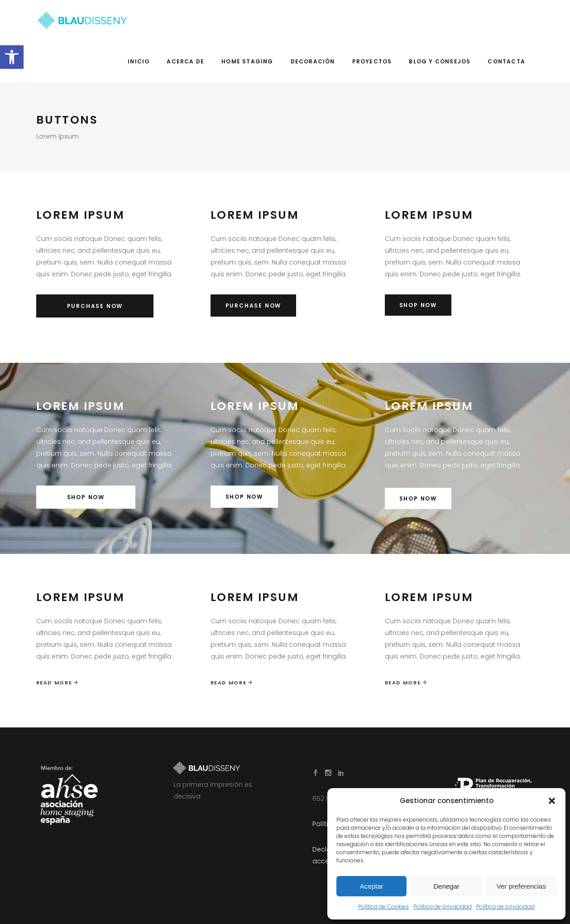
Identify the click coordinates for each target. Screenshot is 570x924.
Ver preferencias (521, 886)
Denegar (446, 886)
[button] (12, 57)
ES (30, 911)
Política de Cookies (383, 907)
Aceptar (372, 886)
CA (11, 911)
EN (21, 911)
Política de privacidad (443, 907)
